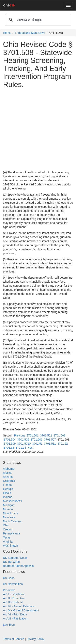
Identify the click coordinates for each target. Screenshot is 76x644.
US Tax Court (11, 562)
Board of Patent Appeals (18, 566)
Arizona (8, 477)
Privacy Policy (35, 639)
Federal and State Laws (30, 33)
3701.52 (63, 444)
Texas (7, 538)
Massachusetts (12, 501)
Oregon (8, 529)
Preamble (9, 590)
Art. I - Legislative (14, 594)
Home (7, 33)
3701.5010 (24, 444)
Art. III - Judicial (13, 602)
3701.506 (36, 440)
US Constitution (13, 584)
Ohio (6, 525)
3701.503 (59, 435)
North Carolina (12, 521)
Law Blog (9, 625)
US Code (9, 578)
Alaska (7, 473)
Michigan (9, 505)
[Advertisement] (38, 129)
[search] (37, 20)
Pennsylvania (11, 533)
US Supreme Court (15, 558)
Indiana (8, 497)
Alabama (9, 469)
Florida (7, 485)
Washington (10, 546)
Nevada (8, 509)
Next (31, 448)
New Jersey (10, 513)
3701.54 (21, 448)
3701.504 (10, 440)
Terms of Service (14, 639)
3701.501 (33, 435)
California (9, 481)
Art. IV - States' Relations (19, 606)
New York (9, 517)
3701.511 (50, 444)
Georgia (8, 489)
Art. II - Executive (14, 598)
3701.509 (10, 444)
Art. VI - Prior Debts (15, 614)
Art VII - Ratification (15, 618)
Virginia (8, 542)
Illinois (7, 493)
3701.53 (9, 448)
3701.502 (46, 435)
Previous (19, 435)
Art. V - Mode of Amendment (21, 610)
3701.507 (50, 440)
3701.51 (37, 444)
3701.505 (23, 440)
